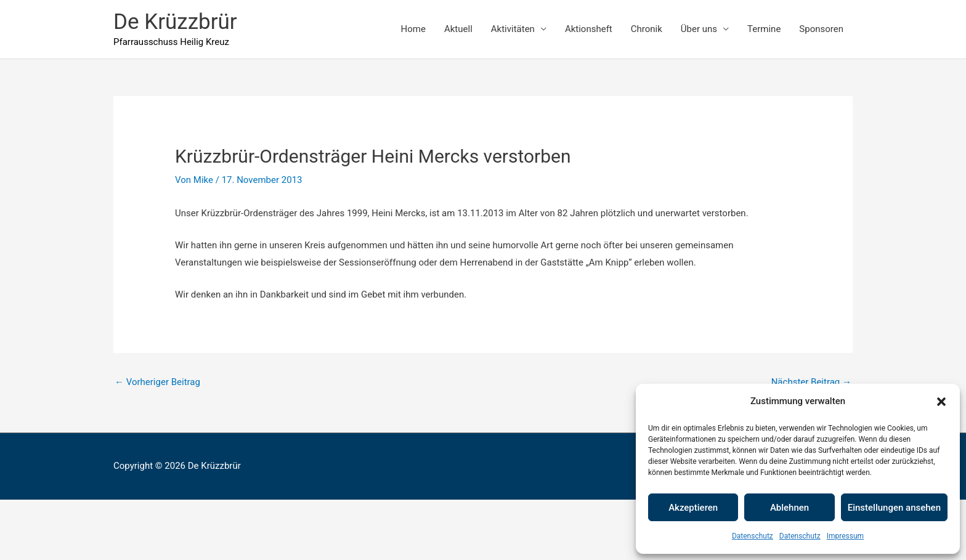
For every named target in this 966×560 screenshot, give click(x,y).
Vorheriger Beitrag (157, 382)
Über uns (699, 29)
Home (413, 29)
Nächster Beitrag (811, 382)
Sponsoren (821, 29)
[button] (941, 402)
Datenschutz (753, 536)
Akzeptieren (693, 508)
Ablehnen (789, 508)
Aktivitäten (513, 29)
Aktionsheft (589, 29)
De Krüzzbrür (175, 22)
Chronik (647, 29)
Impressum (845, 536)
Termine (764, 29)
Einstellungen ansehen (894, 508)
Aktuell (458, 29)
